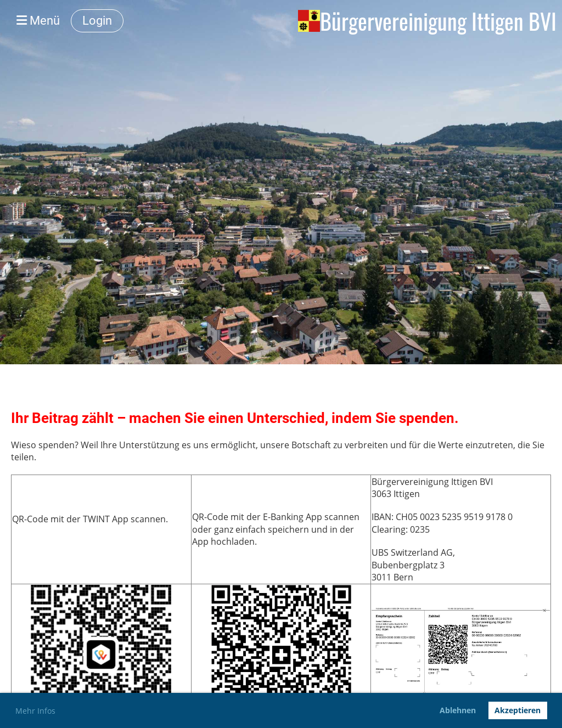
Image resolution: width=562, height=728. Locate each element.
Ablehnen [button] (458, 710)
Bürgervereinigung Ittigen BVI (438, 21)
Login (97, 21)
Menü (38, 21)
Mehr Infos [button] (35, 711)
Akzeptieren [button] (518, 710)
